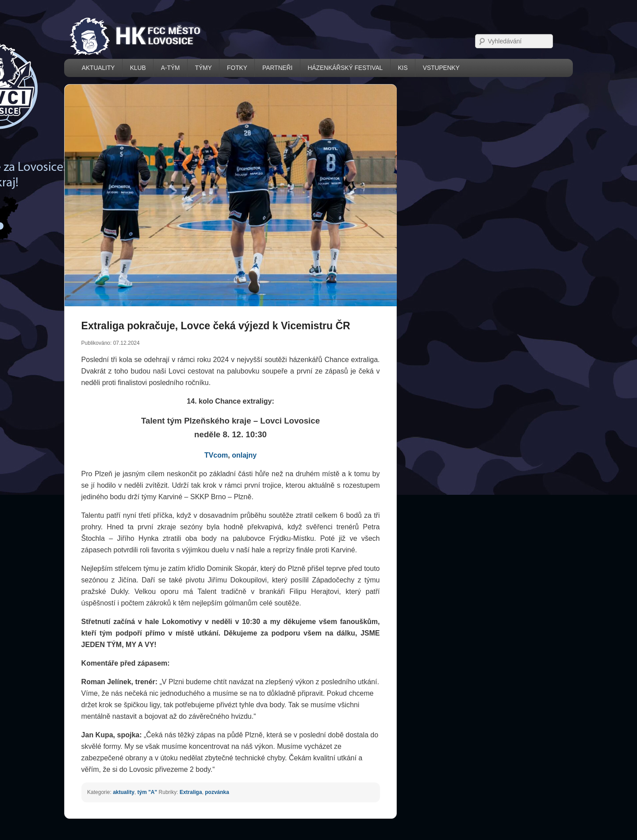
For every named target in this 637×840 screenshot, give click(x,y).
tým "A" (147, 792)
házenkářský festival (345, 68)
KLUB (138, 68)
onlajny (244, 455)
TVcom (216, 455)
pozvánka (217, 792)
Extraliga (191, 792)
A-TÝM (171, 68)
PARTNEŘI (277, 68)
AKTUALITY (98, 68)
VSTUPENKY (441, 68)
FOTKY (237, 68)
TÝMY (203, 68)
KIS (403, 68)
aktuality (124, 792)
